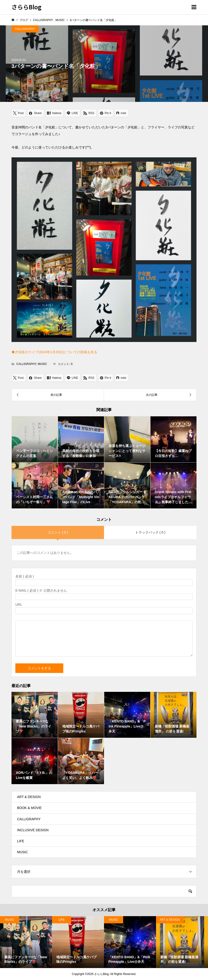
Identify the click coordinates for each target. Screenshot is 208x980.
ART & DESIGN (29, 797)
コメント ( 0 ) (58, 532)
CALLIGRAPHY (25, 29)
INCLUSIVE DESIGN (33, 830)
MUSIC (42, 364)
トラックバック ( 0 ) (150, 532)
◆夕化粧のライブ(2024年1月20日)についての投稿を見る (54, 352)
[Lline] (73, 113)
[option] (26, 942)
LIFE (21, 841)
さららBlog (26, 7)
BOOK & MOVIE (29, 808)
